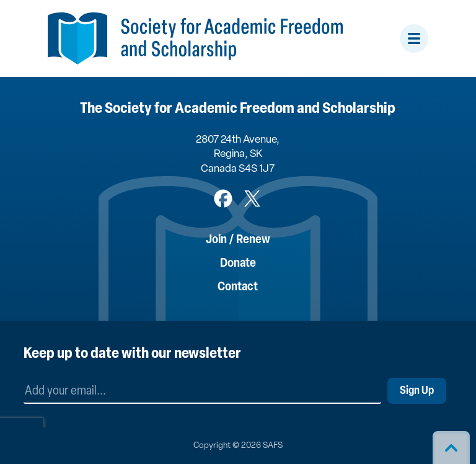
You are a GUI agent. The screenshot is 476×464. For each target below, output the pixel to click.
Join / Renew (238, 240)
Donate (238, 264)
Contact (238, 287)
